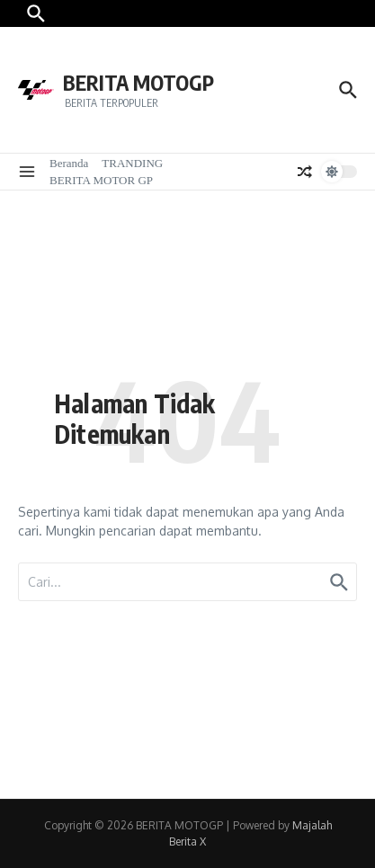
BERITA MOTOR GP (101, 180)
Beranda (69, 163)
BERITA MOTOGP (138, 82)
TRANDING (132, 163)
